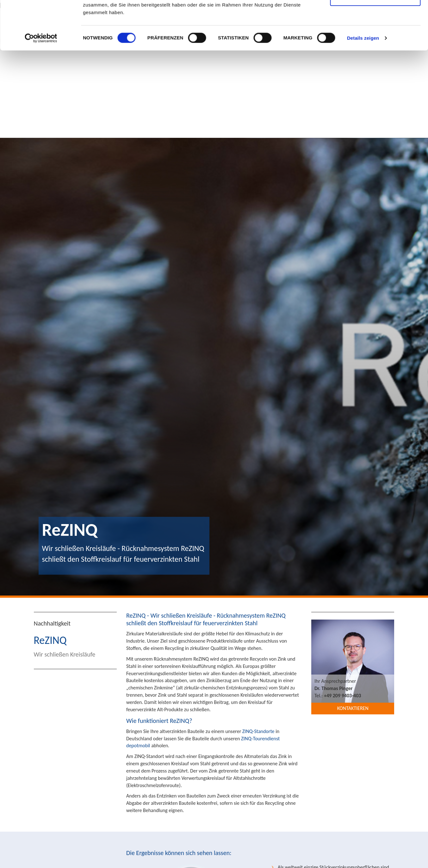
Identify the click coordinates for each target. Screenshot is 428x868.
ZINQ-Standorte (258, 731)
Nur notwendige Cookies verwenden (375, 41)
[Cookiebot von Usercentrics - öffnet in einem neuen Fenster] (41, 87)
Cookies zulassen (375, 17)
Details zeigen (363, 86)
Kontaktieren (353, 708)
